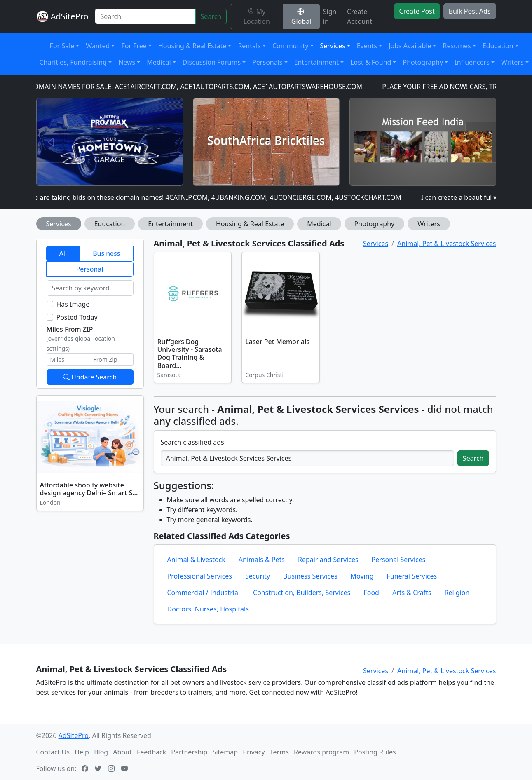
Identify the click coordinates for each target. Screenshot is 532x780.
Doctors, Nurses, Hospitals (208, 609)
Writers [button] (512, 62)
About (122, 752)
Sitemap (225, 752)
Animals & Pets (262, 560)
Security (258, 576)
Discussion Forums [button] (212, 62)
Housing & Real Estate (250, 224)
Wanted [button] (98, 46)
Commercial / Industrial (204, 593)
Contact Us (53, 752)
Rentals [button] (249, 46)
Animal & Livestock (196, 560)
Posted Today (77, 317)
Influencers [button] (472, 62)
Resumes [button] (457, 46)
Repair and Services (328, 560)
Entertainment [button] (317, 62)
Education (110, 224)
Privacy (254, 752)
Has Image (73, 304)
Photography (375, 224)
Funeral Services (412, 576)
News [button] (127, 62)
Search (211, 16)
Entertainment (170, 224)
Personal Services (399, 560)
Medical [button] (159, 62)
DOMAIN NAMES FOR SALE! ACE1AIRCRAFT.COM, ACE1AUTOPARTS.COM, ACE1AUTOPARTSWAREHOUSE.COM (201, 87)
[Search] (145, 16)
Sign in (330, 16)
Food (371, 593)
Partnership (189, 752)
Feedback (151, 752)
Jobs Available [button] (410, 46)
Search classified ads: (193, 442)
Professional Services (200, 576)
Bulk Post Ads (470, 11)
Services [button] (333, 46)
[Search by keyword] (90, 288)
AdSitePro (70, 16)
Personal (90, 269)
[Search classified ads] (307, 458)
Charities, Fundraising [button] (73, 62)
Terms (279, 752)
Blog (101, 752)
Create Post (417, 11)
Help (82, 752)
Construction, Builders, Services (302, 593)
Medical (319, 224)
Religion (457, 593)
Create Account (360, 16)
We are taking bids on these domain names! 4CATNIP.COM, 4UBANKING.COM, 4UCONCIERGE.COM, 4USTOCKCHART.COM (220, 197)
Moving (362, 576)
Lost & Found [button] (371, 62)
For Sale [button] (62, 46)
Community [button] (291, 46)
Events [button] (367, 46)
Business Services (310, 576)
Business (106, 253)
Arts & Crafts (412, 593)
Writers (429, 224)
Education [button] (498, 46)
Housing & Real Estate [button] (192, 46)
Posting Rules (375, 752)
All (63, 253)
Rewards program (321, 752)
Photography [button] (423, 62)
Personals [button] (267, 62)
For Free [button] (134, 46)
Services (59, 224)
